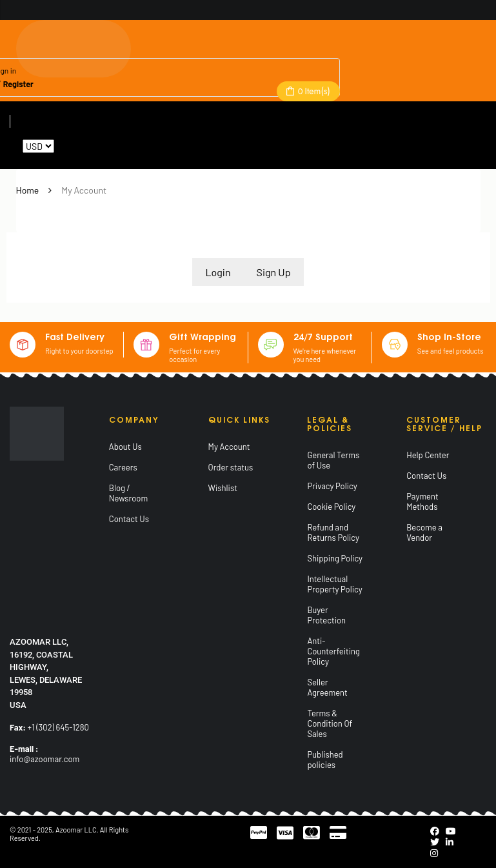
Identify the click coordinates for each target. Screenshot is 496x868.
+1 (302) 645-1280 (58, 727)
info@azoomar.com (45, 759)
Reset (67, 146)
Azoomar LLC (76, 830)
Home (28, 190)
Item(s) (313, 91)
